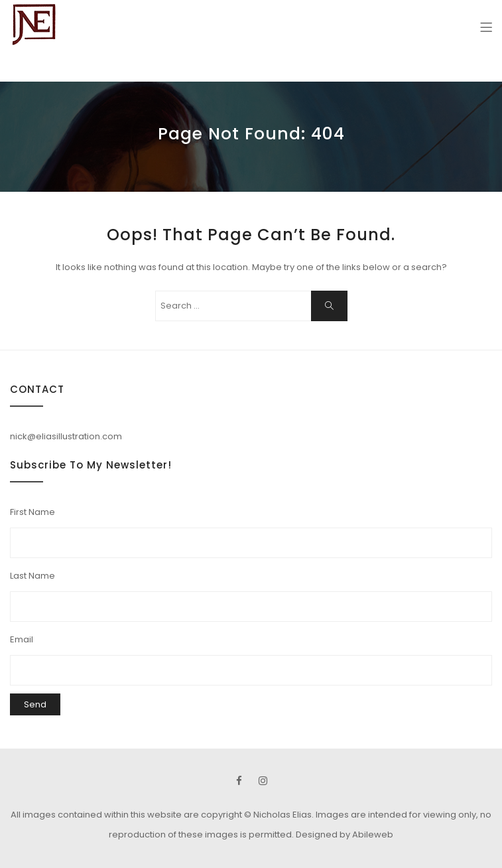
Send (35, 704)
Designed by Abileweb (345, 834)
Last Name (32, 576)
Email (22, 639)
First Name (32, 512)
